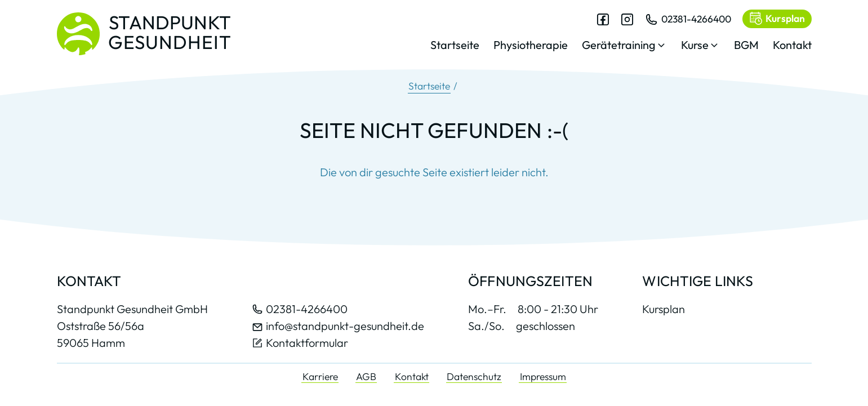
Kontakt (412, 376)
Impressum (543, 376)
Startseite (429, 86)
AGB (366, 376)
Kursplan (664, 309)
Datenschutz (474, 376)
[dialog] (621, 39)
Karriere (320, 376)
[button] (624, 48)
